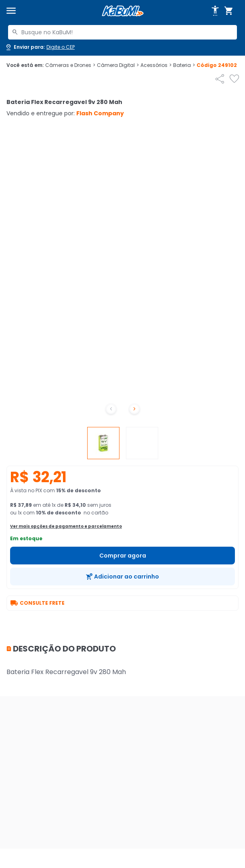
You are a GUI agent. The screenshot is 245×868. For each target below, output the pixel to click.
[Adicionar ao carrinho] (122, 577)
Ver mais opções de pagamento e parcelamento (66, 526)
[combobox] (122, 32)
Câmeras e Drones (70, 65)
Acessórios (156, 65)
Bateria (184, 65)
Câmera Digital (118, 65)
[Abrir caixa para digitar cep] (40, 47)
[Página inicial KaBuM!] (123, 11)
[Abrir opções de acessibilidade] (215, 11)
